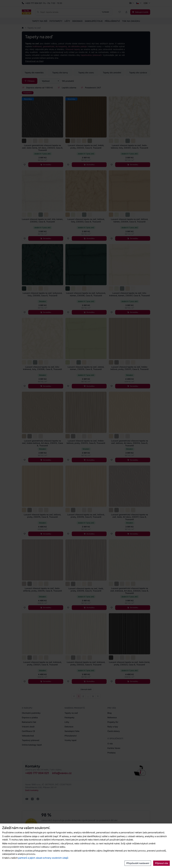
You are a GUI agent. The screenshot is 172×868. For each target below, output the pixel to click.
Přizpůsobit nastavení (138, 863)
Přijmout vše (161, 863)
